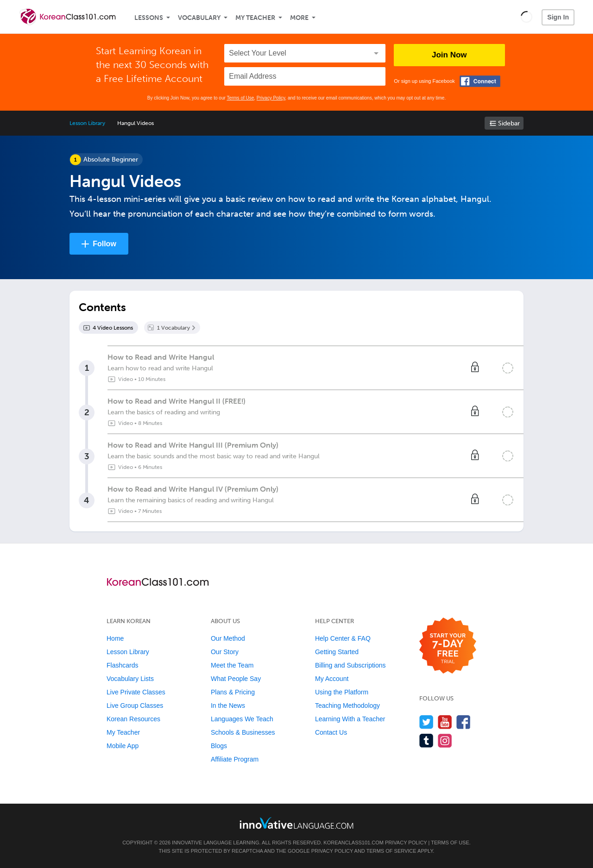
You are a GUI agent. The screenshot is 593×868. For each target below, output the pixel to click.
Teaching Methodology (347, 706)
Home (115, 638)
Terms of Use (240, 98)
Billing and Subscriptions (350, 665)
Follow (104, 244)
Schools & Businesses (243, 732)
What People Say (236, 679)
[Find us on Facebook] (464, 722)
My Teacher (255, 18)
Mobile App (123, 746)
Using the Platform (342, 692)
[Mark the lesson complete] (508, 368)
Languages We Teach (242, 719)
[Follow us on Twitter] (426, 722)
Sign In (558, 17)
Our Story (225, 652)
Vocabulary (199, 18)
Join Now (449, 55)
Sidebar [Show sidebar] (509, 123)
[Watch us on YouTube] (445, 722)
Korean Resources (133, 719)
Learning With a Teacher (350, 719)
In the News (228, 706)
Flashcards (122, 665)
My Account (332, 679)
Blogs (219, 746)
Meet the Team (232, 665)
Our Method (228, 638)
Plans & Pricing (233, 692)
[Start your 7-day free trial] (448, 646)
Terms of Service (391, 851)
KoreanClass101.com (353, 843)
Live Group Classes (135, 706)
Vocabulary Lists (130, 679)
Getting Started (337, 652)
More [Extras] (299, 18)
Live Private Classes (136, 692)
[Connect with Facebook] (480, 81)
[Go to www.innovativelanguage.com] (296, 823)
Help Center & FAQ (343, 638)
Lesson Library (87, 123)
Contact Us (331, 732)
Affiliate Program (235, 759)
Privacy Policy (271, 98)
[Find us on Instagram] (445, 740)
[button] (527, 17)
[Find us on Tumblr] (426, 740)
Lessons (149, 18)
